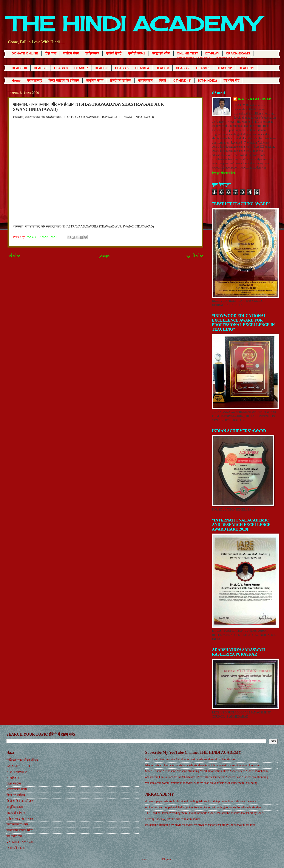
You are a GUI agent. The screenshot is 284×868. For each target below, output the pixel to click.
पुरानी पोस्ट (195, 256)
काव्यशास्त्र (35, 80)
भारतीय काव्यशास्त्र (17, 772)
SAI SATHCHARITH (20, 766)
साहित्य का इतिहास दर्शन (20, 819)
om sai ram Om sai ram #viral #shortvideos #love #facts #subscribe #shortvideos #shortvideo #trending (207, 777)
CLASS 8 (61, 68)
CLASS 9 (41, 68)
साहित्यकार (92, 53)
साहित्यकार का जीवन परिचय (22, 760)
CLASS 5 (122, 68)
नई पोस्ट (14, 256)
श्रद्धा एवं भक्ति (161, 53)
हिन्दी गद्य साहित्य (121, 80)
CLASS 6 (101, 68)
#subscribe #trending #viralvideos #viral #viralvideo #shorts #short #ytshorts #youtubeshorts (200, 825)
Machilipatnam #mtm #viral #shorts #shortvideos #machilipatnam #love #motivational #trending (203, 765)
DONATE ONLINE (25, 53)
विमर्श (163, 80)
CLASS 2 (183, 68)
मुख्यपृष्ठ (103, 256)
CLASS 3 (162, 68)
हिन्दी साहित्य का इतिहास (64, 80)
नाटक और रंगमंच (16, 813)
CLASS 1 (203, 68)
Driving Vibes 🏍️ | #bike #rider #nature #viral (173, 819)
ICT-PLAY (212, 53)
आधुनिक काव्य (95, 80)
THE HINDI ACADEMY (134, 24)
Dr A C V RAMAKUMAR (254, 99)
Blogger (167, 859)
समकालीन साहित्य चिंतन (20, 830)
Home (16, 80)
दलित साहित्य (14, 784)
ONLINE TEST (188, 53)
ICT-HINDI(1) (182, 80)
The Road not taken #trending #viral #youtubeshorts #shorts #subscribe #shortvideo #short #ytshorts (205, 813)
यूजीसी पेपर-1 (137, 53)
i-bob (144, 859)
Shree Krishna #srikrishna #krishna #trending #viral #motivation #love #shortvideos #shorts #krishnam (206, 771)
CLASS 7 (81, 68)
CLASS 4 (142, 68)
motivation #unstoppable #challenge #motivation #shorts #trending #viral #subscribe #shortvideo (203, 807)
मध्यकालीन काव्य (16, 848)
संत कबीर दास (14, 836)
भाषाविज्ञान (145, 80)
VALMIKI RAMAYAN (20, 842)
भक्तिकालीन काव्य (17, 789)
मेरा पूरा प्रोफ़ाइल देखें (223, 173)
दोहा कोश (51, 53)
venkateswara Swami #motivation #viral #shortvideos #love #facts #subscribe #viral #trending (201, 783)
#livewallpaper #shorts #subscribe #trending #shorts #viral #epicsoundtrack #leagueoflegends (201, 801)
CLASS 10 (19, 68)
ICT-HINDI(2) (207, 80)
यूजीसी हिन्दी (114, 53)
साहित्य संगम (71, 53)
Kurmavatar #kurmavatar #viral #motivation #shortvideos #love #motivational (192, 759)
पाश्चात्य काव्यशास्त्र (17, 824)
